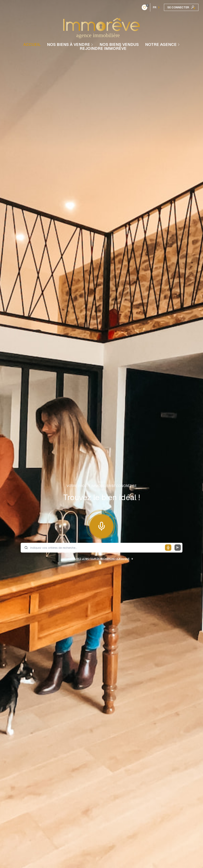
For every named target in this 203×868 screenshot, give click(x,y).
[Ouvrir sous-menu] (93, 44)
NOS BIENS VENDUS (119, 44)
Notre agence (161, 44)
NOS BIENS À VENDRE (68, 44)
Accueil (32, 44)
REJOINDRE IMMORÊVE (103, 48)
